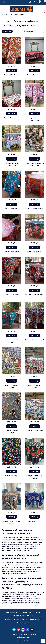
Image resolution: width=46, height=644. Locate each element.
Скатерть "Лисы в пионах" (35, 295)
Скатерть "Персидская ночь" (12, 296)
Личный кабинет (23, 623)
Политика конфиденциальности (16, 619)
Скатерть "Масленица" (35, 75)
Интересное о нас (12, 612)
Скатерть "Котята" (35, 521)
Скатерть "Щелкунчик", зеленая (34, 477)
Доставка (23, 612)
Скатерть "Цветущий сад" (12, 209)
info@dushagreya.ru (23, 637)
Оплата (30, 612)
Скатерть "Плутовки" (34, 252)
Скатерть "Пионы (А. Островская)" (34, 119)
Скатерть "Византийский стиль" (12, 522)
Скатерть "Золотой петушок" (11, 341)
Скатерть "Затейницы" (11, 75)
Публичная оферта (35, 619)
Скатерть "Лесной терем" (34, 430)
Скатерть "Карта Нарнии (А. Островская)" (35, 164)
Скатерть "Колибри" (12, 476)
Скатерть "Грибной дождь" (35, 340)
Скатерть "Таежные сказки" (11, 386)
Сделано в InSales (23, 641)
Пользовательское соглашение (23, 616)
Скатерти (9, 21)
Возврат (37, 612)
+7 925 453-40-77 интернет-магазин (23, 635)
